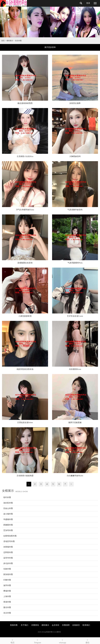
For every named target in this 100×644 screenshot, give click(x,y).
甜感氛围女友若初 (25, 263)
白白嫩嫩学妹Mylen (75, 476)
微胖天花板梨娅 (75, 423)
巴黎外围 (7, 580)
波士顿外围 (8, 514)
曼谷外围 (7, 607)
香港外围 (7, 602)
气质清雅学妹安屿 (75, 210)
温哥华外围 (8, 558)
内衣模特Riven (75, 369)
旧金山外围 (8, 508)
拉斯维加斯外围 (10, 536)
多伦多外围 (8, 563)
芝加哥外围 (8, 530)
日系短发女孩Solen (25, 423)
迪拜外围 (7, 585)
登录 (88, 3)
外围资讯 (35, 625)
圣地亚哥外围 (9, 541)
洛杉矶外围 (8, 503)
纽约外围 (7, 497)
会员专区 (56, 625)
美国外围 (14, 625)
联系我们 (86, 625)
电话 (13, 641)
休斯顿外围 (8, 547)
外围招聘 (66, 625)
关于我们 (24, 625)
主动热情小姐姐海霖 (25, 476)
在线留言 (76, 625)
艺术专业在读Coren (75, 316)
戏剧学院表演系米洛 (25, 369)
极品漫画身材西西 (25, 103)
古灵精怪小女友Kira (25, 156)
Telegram (38, 641)
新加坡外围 (8, 574)
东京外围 (18, 41)
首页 (3, 41)
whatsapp (63, 641)
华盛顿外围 (8, 519)
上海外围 (7, 596)
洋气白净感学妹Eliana (25, 210)
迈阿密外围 (8, 552)
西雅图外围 (8, 525)
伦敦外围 (7, 569)
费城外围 (7, 591)
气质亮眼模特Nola (75, 263)
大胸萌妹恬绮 (75, 156)
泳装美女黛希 (75, 103)
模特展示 (10, 41)
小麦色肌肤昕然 (25, 316)
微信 (87, 641)
